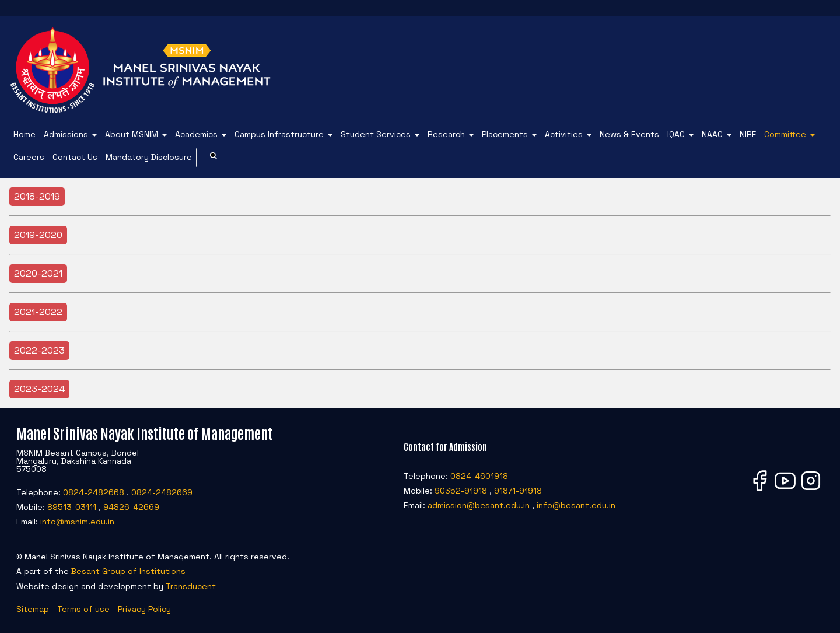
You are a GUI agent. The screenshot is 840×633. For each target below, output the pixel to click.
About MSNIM (132, 134)
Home (24, 134)
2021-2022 (38, 312)
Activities (564, 134)
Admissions (66, 134)
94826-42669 (131, 507)
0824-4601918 (479, 476)
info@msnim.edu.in (77, 522)
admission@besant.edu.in (479, 505)
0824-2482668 (94, 492)
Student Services (376, 134)
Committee (785, 134)
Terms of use (83, 609)
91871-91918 (518, 491)
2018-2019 (37, 196)
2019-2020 (38, 235)
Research (446, 134)
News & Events (629, 134)
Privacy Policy (144, 609)
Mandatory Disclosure (149, 157)
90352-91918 (461, 491)
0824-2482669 (162, 492)
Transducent (191, 586)
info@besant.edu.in (576, 505)
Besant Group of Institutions (128, 571)
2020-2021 (38, 273)
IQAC (676, 134)
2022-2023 (39, 350)
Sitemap (33, 609)
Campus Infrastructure (279, 134)
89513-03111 (72, 507)
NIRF (748, 134)
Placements (505, 134)
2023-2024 (39, 389)
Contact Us (75, 157)
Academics (196, 134)
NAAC (712, 134)
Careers (29, 157)
